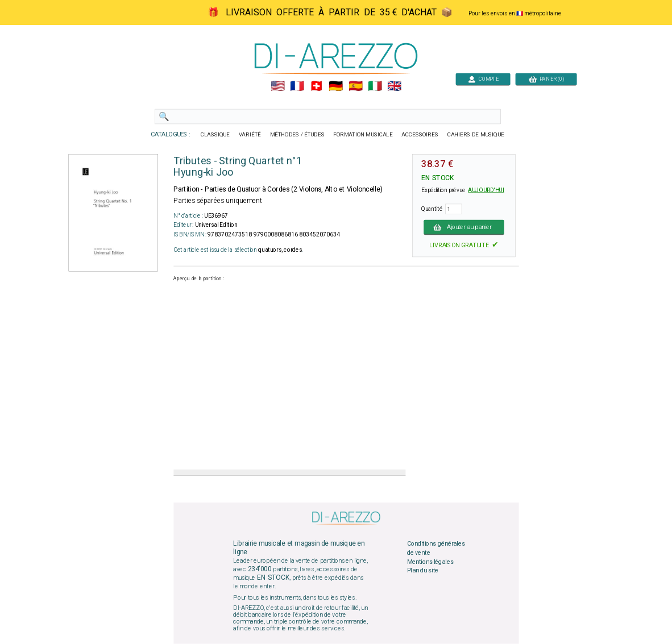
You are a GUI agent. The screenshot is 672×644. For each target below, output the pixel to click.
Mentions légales (430, 562)
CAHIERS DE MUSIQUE (476, 135)
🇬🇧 (394, 86)
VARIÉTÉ (250, 135)
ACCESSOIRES (420, 135)
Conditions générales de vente (436, 549)
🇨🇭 (316, 86)
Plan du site (423, 571)
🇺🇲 (278, 86)
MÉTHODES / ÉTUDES (297, 135)
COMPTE (483, 79)
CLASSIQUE (215, 135)
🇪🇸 (356, 86)
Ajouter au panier (464, 227)
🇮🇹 (375, 86)
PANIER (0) (546, 79)
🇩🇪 (336, 86)
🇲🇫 (297, 86)
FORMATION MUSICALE (363, 135)
